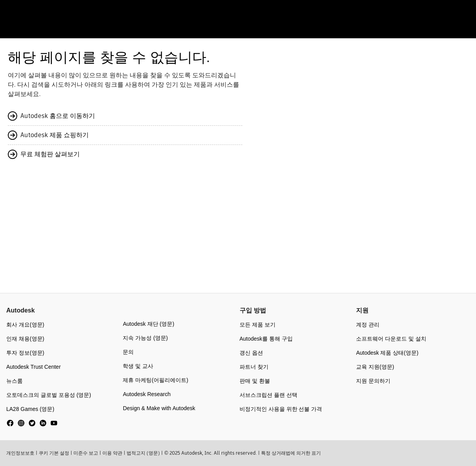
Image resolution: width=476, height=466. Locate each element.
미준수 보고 (86, 453)
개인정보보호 (20, 453)
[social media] (32, 423)
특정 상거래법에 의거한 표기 (291, 453)
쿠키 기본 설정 (54, 453)
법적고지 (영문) (143, 453)
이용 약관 (112, 453)
